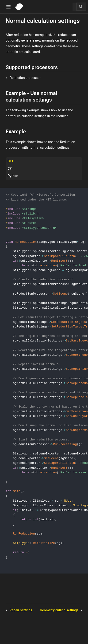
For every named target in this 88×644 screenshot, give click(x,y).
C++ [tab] (10, 161)
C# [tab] (10, 169)
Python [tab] (13, 176)
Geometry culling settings (60, 628)
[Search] (81, 7)
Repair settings (21, 628)
